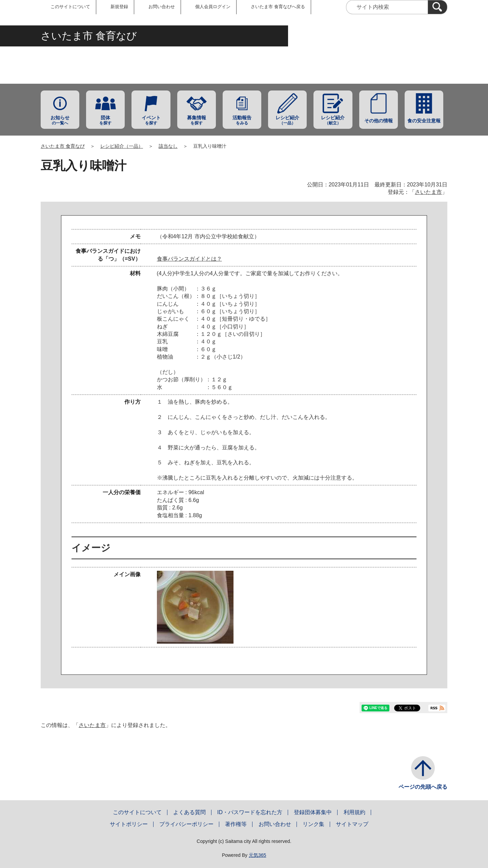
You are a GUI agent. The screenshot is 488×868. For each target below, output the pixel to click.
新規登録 (119, 7)
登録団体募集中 (313, 812)
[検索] (438, 7)
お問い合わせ (162, 7)
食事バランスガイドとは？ (189, 259)
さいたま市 (428, 192)
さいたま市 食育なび (63, 146)
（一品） (287, 120)
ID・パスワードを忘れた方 (250, 812)
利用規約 (354, 812)
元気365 (257, 855)
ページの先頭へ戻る (423, 787)
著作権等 (236, 824)
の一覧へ (60, 120)
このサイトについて (70, 7)
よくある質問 (189, 812)
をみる (242, 120)
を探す (105, 120)
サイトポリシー (129, 824)
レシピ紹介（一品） (122, 146)
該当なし (168, 146)
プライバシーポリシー (186, 824)
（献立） (333, 120)
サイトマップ (352, 824)
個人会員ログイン (213, 7)
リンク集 (313, 824)
